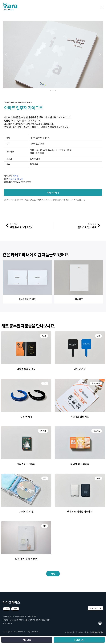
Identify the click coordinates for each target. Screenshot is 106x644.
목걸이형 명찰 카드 (80, 416)
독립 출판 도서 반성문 (26, 559)
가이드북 (13, 179)
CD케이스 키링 (26, 511)
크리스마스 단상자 (26, 464)
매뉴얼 (16, 176)
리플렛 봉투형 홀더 (26, 369)
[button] (51, 90)
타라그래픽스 (9, 102)
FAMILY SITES (96, 608)
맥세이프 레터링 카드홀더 (80, 511)
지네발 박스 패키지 (80, 464)
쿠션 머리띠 (26, 416)
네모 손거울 (80, 369)
